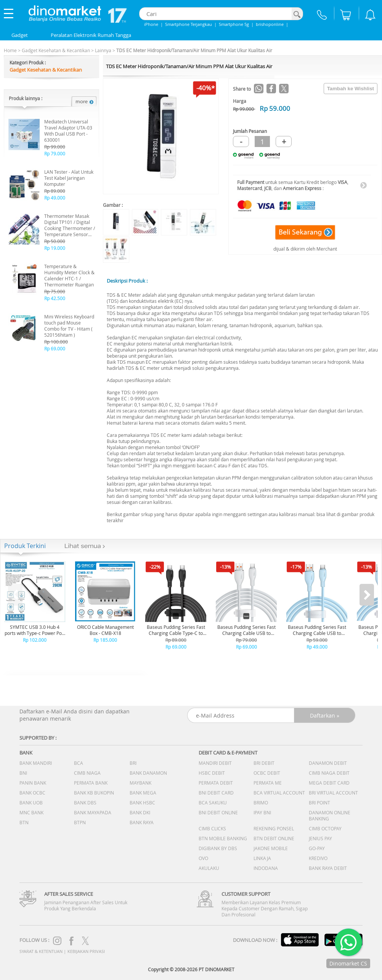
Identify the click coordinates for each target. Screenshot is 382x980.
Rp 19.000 (55, 248)
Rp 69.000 (55, 349)
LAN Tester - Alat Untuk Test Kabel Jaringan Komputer (69, 178)
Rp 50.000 (55, 241)
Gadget (20, 35)
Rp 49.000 (55, 198)
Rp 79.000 (55, 153)
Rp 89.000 (55, 191)
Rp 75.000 (55, 291)
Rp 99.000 (55, 147)
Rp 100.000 (56, 342)
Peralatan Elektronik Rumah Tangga (91, 35)
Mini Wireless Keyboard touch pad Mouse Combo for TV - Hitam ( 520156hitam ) (69, 326)
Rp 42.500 (55, 298)
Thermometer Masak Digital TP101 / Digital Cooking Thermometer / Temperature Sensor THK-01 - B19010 (70, 225)
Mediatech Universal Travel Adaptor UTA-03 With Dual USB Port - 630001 (68, 131)
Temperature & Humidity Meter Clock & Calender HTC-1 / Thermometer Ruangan (69, 275)
